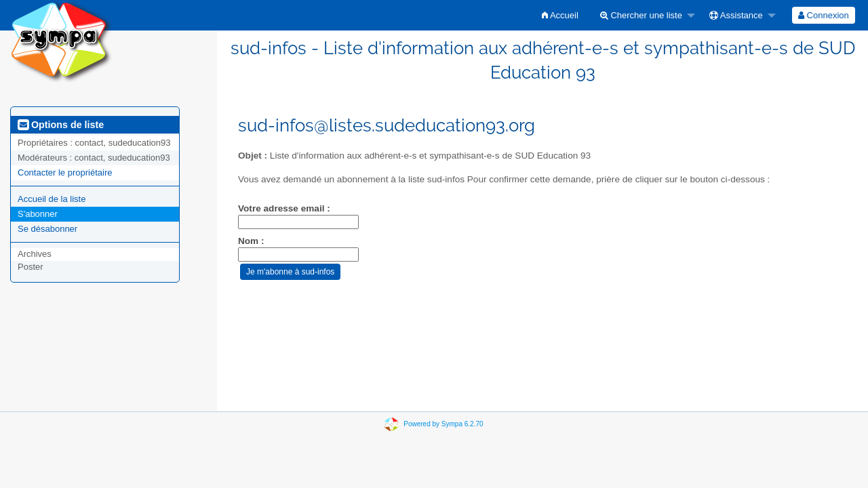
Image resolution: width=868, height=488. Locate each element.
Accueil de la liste (52, 199)
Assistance (736, 15)
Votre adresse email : (284, 208)
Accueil (560, 15)
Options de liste (61, 125)
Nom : (251, 241)
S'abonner (38, 214)
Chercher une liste (641, 15)
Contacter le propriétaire (65, 172)
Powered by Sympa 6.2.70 (443, 424)
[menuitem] (560, 15)
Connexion (824, 15)
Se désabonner (47, 229)
